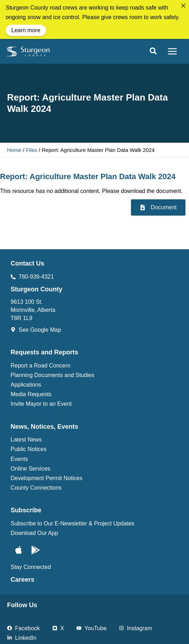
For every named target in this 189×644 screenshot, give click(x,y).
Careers (22, 577)
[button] (154, 49)
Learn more (26, 30)
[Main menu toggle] (172, 49)
